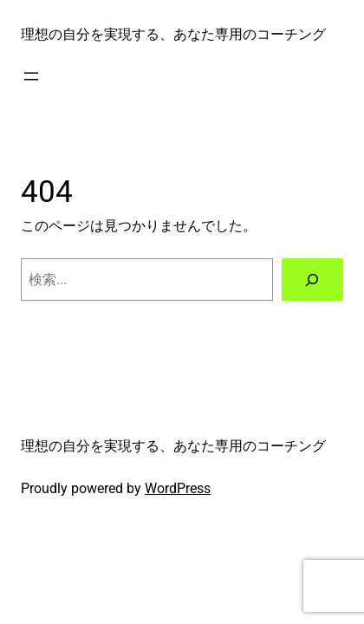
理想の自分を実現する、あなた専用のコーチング (173, 34)
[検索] (312, 280)
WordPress (178, 488)
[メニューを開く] (31, 76)
